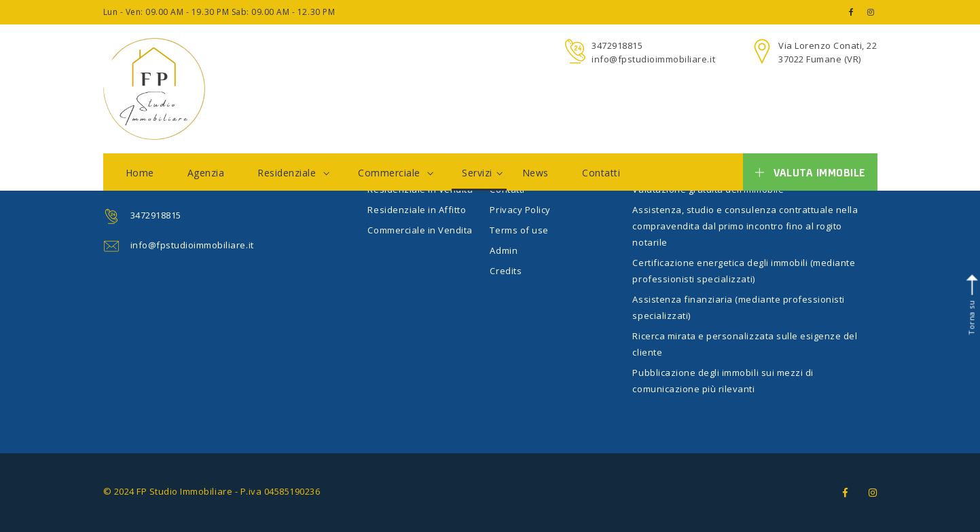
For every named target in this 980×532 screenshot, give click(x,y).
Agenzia (206, 173)
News (536, 173)
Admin (504, 250)
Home (140, 173)
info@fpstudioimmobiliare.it (653, 59)
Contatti (601, 173)
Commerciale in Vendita (420, 230)
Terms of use (519, 230)
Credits (506, 271)
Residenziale (293, 173)
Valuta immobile (810, 172)
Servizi (482, 173)
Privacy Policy (520, 210)
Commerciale (396, 173)
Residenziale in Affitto (417, 210)
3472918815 (617, 45)
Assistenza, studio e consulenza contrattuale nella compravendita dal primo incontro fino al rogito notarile (745, 226)
